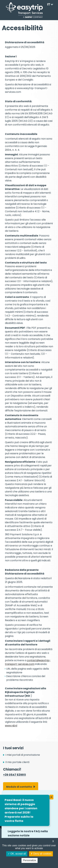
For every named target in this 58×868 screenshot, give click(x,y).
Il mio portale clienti (17, 762)
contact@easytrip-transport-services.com (28, 662)
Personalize (30, 860)
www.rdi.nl (11, 726)
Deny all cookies (41, 854)
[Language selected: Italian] (49, 4)
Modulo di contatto (19, 787)
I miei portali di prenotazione (23, 755)
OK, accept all (17, 854)
